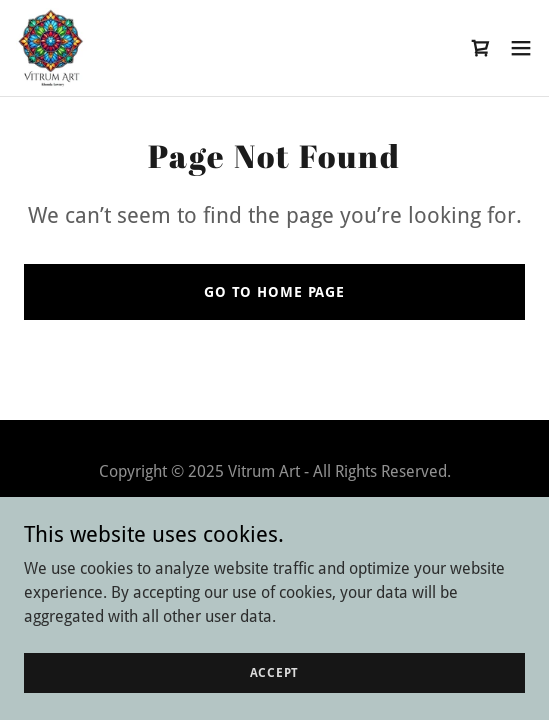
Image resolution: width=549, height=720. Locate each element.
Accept (275, 672)
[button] (521, 48)
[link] (51, 48)
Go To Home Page (274, 292)
